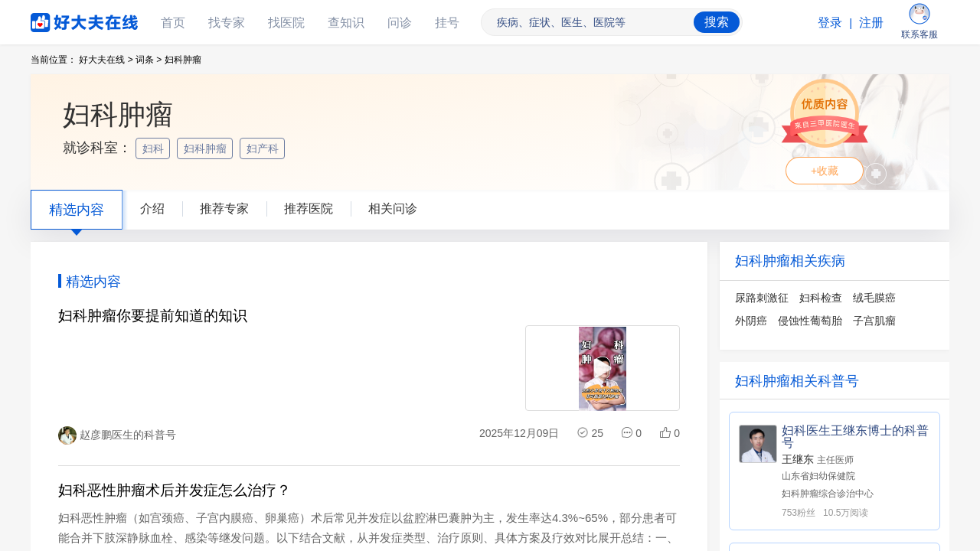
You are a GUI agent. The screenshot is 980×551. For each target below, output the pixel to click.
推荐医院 (309, 209)
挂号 (447, 23)
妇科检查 (821, 298)
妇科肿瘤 (207, 148)
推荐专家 (224, 209)
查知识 (346, 23)
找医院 (286, 23)
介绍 (152, 209)
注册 (871, 23)
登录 (830, 23)
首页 (173, 23)
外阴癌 (751, 321)
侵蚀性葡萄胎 (810, 321)
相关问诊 (393, 209)
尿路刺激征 (762, 298)
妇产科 (264, 148)
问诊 (400, 23)
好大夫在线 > (106, 60)
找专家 (227, 23)
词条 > (149, 60)
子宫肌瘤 (874, 321)
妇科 (155, 148)
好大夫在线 (61, 20)
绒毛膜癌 (874, 298)
